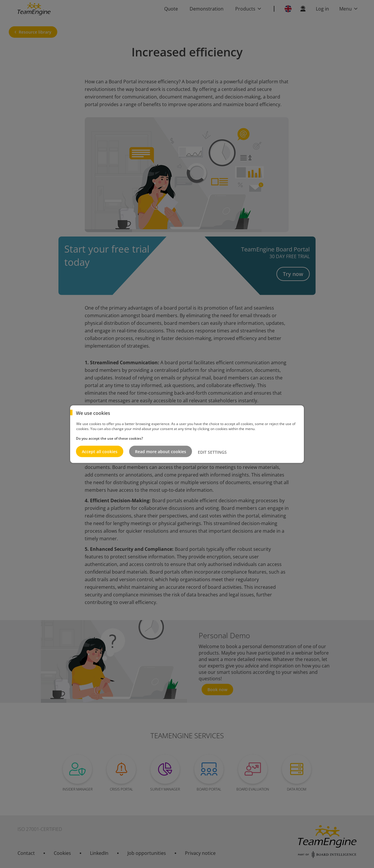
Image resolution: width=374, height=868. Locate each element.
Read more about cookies (161, 451)
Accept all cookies (100, 451)
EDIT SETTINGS (212, 452)
